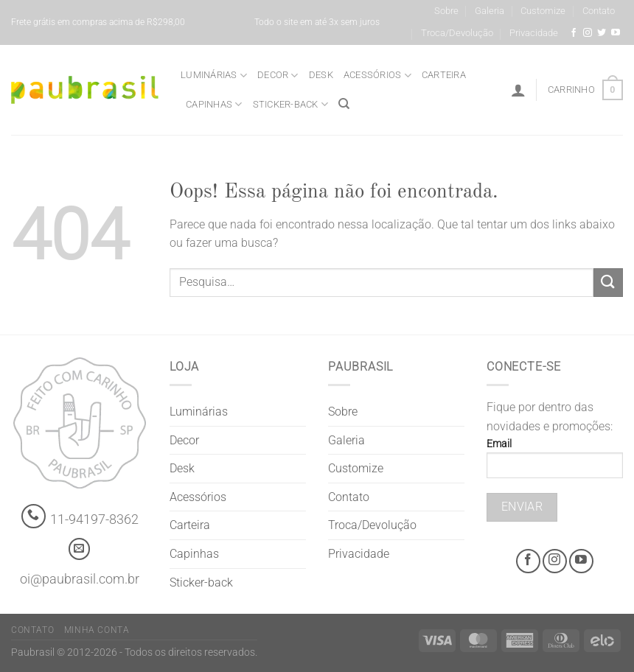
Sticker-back (291, 104)
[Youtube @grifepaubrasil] (616, 33)
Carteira (444, 75)
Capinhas (214, 104)
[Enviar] (608, 283)
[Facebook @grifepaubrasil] (574, 33)
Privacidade (534, 33)
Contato (599, 11)
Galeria (490, 11)
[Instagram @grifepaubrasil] (588, 33)
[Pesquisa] (344, 104)
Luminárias (214, 76)
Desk (321, 75)
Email (555, 463)
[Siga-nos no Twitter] (602, 33)
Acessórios (377, 76)
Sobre (446, 11)
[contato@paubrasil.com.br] (80, 549)
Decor (278, 76)
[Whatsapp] (34, 516)
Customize (543, 11)
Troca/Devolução (457, 33)
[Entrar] (518, 90)
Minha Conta (97, 630)
